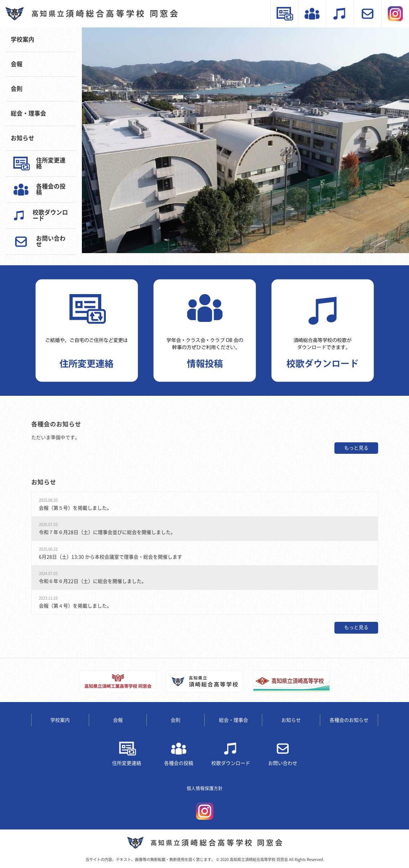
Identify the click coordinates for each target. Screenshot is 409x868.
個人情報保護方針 (205, 788)
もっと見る (356, 448)
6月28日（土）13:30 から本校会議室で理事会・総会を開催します (110, 557)
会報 (17, 64)
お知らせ (23, 138)
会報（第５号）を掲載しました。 (75, 508)
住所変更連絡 (51, 163)
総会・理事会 (28, 113)
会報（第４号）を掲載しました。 (75, 606)
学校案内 (23, 39)
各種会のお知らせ (349, 720)
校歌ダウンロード (50, 215)
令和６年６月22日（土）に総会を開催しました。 (93, 581)
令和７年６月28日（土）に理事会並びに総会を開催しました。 (107, 532)
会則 (17, 89)
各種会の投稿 (51, 189)
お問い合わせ (51, 241)
